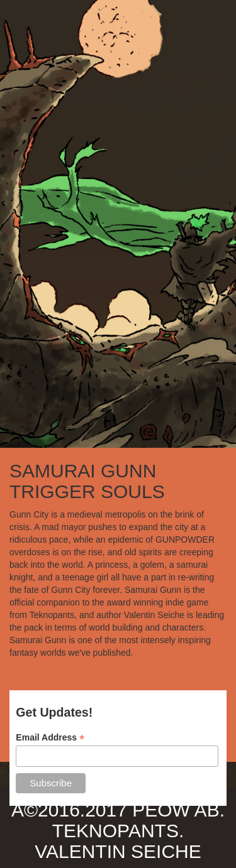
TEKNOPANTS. (118, 831)
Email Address (50, 738)
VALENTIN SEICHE (118, 851)
